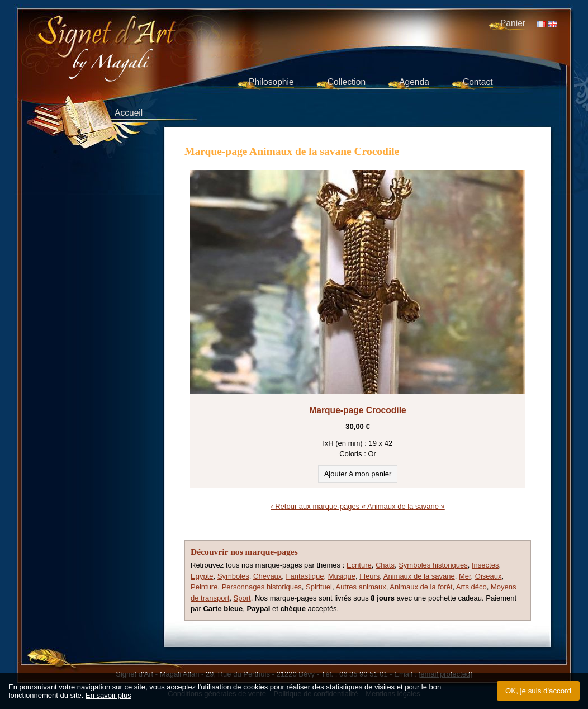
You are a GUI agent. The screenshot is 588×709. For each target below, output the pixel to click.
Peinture (204, 587)
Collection (347, 82)
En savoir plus (108, 695)
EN (553, 24)
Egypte (202, 576)
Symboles (233, 576)
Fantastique (305, 576)
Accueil (129, 113)
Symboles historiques (433, 565)
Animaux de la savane (419, 576)
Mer (465, 576)
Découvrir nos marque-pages (244, 552)
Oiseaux (489, 576)
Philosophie (271, 82)
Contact (478, 82)
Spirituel (319, 587)
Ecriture (359, 565)
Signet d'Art (144, 37)
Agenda (414, 82)
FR (541, 24)
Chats (385, 565)
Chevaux (267, 576)
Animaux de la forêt (421, 587)
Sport (242, 598)
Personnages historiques (262, 587)
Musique (342, 576)
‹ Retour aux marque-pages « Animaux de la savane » (357, 506)
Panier (513, 23)
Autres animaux (361, 587)
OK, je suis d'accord (538, 691)
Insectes (485, 565)
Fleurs (369, 576)
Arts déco (471, 587)
